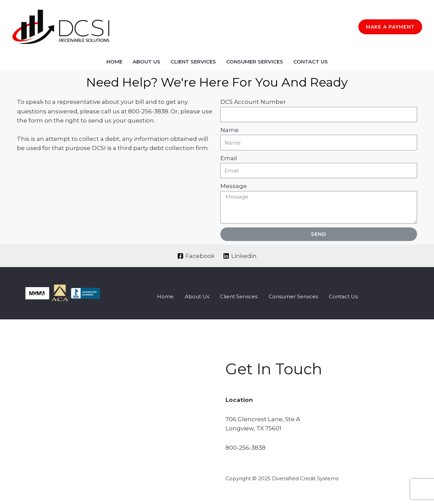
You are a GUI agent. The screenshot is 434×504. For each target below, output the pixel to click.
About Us (146, 62)
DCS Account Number (253, 102)
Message (234, 186)
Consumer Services (255, 62)
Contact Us (311, 62)
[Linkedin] (240, 256)
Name (230, 130)
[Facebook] (196, 256)
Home (114, 62)
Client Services (193, 62)
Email (229, 158)
